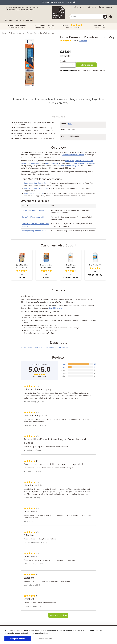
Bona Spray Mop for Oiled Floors (34, 231)
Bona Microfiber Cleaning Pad (73, 155)
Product (9, 20)
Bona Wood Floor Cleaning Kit (33, 217)
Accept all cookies (18, 639)
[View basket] (111, 17)
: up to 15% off (58, 2)
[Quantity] (68, 65)
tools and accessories (16, 33)
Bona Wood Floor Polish (84, 161)
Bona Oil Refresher (56, 308)
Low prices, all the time (17, 26)
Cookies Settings (46, 639)
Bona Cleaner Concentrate (34, 193)
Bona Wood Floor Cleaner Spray (36, 183)
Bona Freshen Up (52, 163)
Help (105, 7)
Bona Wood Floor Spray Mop (33, 210)
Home (4, 33)
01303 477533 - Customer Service (22, 10)
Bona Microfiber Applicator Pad (83, 163)
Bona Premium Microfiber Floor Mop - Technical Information (44, 347)
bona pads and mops (47, 33)
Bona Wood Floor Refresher (31, 163)
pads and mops (32, 33)
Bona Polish (70, 161)
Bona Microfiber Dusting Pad (69, 166)
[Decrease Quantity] (63, 65)
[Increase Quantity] (73, 65)
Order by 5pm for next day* (45, 26)
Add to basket (86, 65)
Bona (70, 124)
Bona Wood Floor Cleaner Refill (36, 188)
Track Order (80, 7)
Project (20, 20)
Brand (30, 20)
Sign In (92, 7)
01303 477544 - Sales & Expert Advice (23, 7)
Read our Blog (100, 26)
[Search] (105, 17)
